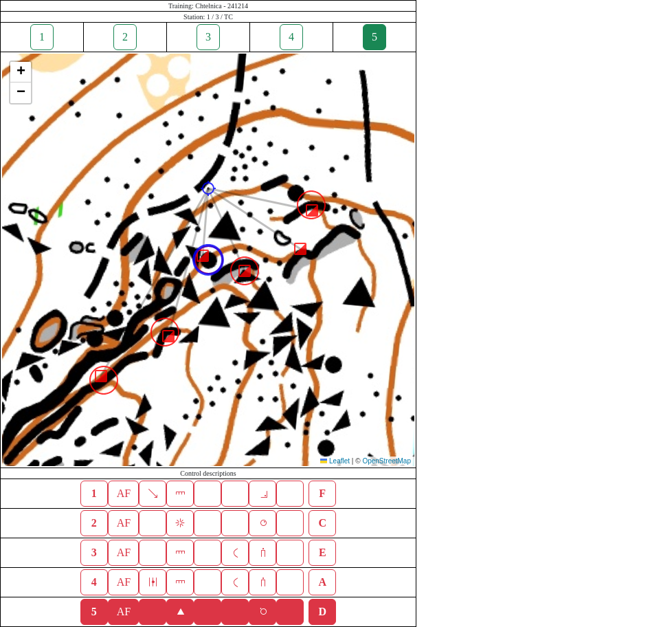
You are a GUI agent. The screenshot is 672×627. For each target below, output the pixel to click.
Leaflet (335, 461)
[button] (208, 188)
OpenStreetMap (387, 461)
